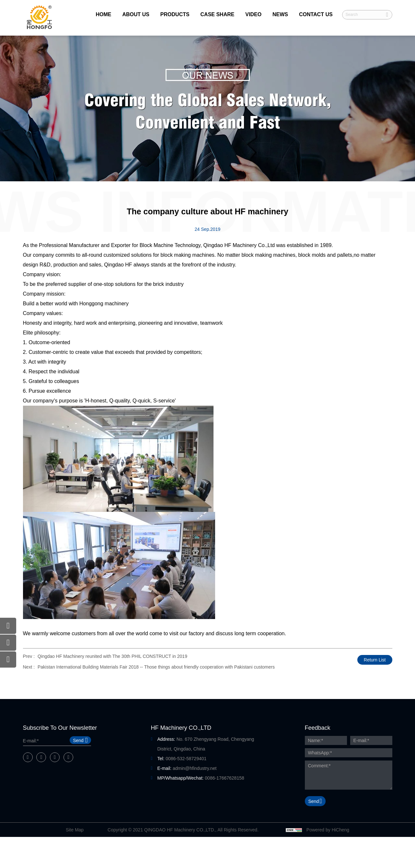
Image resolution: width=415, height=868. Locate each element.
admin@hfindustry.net (195, 768)
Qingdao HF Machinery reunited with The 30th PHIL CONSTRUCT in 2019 (112, 656)
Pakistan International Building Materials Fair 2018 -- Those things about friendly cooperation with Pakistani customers (156, 667)
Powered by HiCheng (328, 830)
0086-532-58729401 (186, 759)
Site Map (75, 830)
